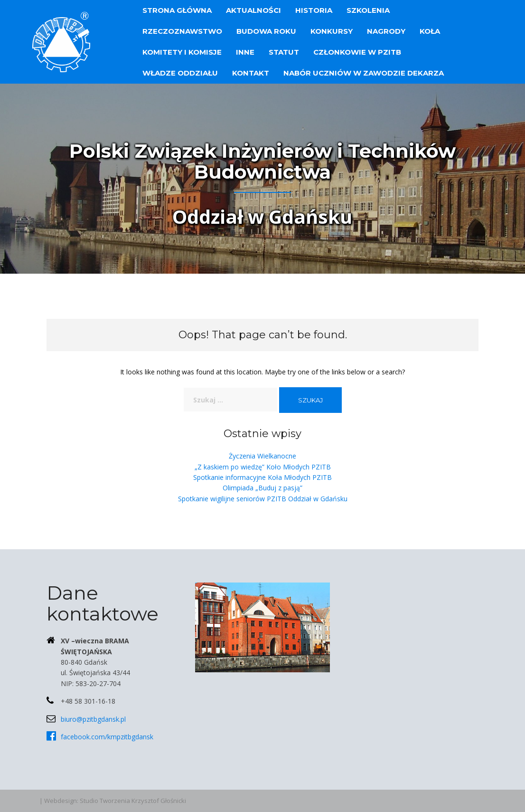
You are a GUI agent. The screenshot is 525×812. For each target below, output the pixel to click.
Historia (314, 10)
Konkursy (332, 31)
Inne (245, 52)
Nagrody (386, 31)
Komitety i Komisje (182, 52)
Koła (430, 31)
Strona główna (177, 10)
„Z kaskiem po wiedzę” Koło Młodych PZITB (263, 467)
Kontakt (251, 73)
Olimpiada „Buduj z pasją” (262, 488)
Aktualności (253, 10)
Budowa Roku (266, 31)
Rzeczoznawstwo (182, 31)
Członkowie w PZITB (357, 52)
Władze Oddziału (180, 73)
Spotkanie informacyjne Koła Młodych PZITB (262, 477)
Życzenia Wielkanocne (262, 456)
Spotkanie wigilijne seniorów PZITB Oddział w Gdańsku (263, 499)
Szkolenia (368, 10)
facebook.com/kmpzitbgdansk (107, 737)
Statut (284, 52)
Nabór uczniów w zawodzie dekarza (364, 73)
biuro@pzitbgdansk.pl (93, 719)
